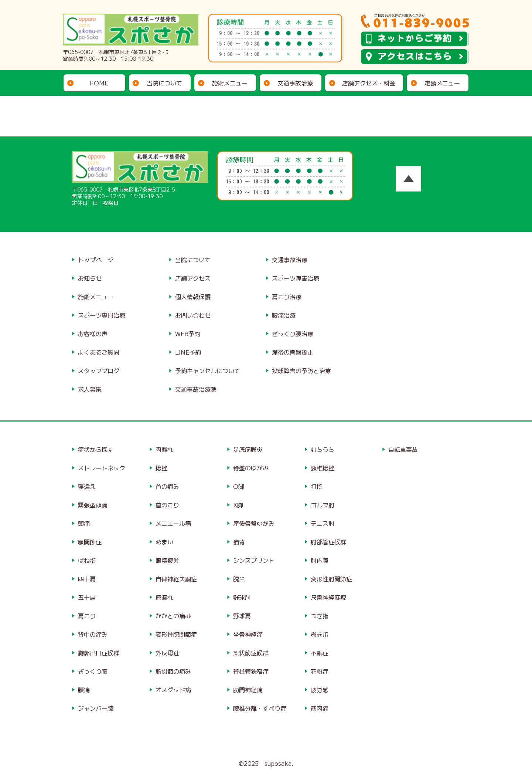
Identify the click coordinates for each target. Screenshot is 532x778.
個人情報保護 (193, 297)
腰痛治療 (284, 315)
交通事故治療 (295, 83)
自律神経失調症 (176, 579)
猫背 (239, 542)
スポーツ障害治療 (296, 278)
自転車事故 (403, 449)
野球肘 (242, 597)
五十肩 (87, 597)
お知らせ (90, 278)
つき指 (320, 616)
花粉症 (320, 671)
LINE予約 (188, 352)
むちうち (323, 449)
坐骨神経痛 (248, 634)
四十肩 (87, 579)
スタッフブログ (99, 371)
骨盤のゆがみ (251, 468)
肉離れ (164, 449)
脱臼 (239, 579)
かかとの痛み (173, 616)
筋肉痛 (320, 708)
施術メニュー (230, 83)
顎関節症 (90, 542)
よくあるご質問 (99, 352)
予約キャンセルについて (208, 371)
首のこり (167, 505)
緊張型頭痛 (93, 505)
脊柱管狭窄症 (251, 671)
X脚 (238, 505)
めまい (164, 542)
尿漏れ (164, 597)
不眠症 (320, 653)
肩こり (87, 616)
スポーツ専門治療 (102, 315)
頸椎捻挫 (323, 468)
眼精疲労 (167, 560)
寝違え (87, 486)
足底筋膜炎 (248, 449)
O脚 (239, 486)
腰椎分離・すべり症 (260, 708)
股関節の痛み (173, 671)
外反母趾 (167, 653)
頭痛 (84, 523)
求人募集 (90, 389)
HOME (99, 83)
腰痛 (84, 690)
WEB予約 (188, 334)
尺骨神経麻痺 (328, 597)
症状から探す (96, 449)
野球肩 (242, 616)
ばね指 (87, 560)
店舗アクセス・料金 (369, 83)
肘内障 (320, 560)
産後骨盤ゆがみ (254, 523)
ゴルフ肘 (323, 505)
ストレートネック (102, 468)
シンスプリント (254, 560)
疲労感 (320, 690)
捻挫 (161, 468)
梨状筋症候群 (251, 653)
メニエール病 (173, 523)
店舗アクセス (193, 278)
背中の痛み (93, 634)
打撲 (317, 486)
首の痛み (167, 486)
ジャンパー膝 (96, 708)
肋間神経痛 (248, 690)
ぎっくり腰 (93, 671)
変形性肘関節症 (331, 579)
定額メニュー (442, 83)
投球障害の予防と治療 (301, 371)
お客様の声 (93, 334)
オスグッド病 (173, 690)
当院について (164, 83)
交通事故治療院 (196, 389)
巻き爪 (320, 634)
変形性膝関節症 (176, 634)
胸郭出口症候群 (99, 653)
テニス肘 (323, 523)
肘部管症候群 (328, 542)
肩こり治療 (287, 297)
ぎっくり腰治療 (293, 334)
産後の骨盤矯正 (293, 352)
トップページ (96, 260)
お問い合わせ (193, 315)
